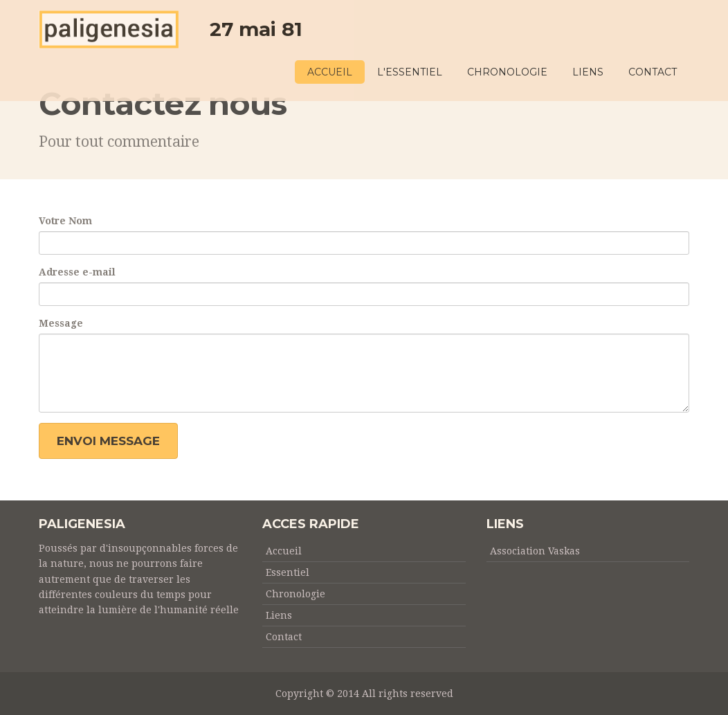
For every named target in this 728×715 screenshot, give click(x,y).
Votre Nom (65, 221)
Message (61, 323)
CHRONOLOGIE (507, 72)
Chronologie (295, 594)
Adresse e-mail (77, 272)
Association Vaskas (535, 551)
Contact (284, 637)
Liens (279, 615)
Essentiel (288, 572)
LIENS (588, 72)
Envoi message (108, 441)
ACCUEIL (330, 72)
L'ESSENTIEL (410, 72)
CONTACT (653, 72)
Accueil (284, 551)
